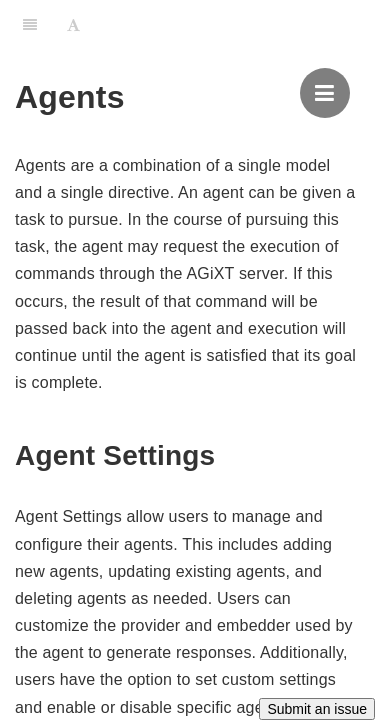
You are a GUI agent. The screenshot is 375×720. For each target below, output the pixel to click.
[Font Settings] (73, 25)
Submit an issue (317, 709)
